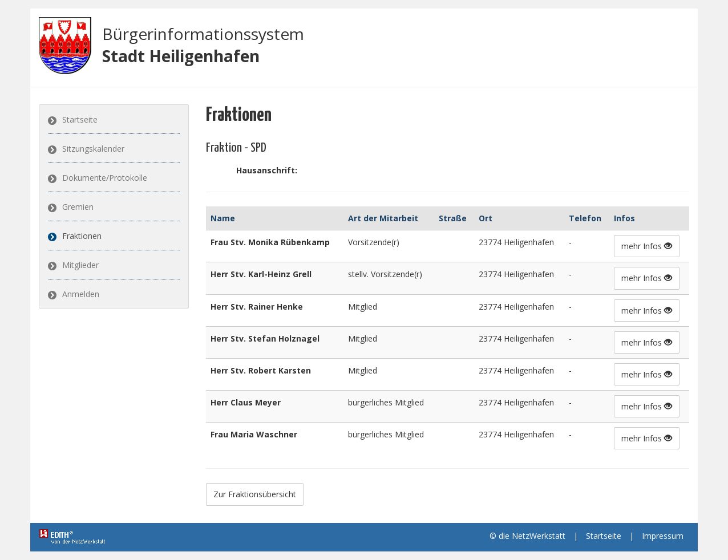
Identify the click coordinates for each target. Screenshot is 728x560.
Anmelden (81, 294)
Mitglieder (80, 265)
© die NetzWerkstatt (527, 536)
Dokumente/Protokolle (105, 178)
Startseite (80, 119)
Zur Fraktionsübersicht (255, 494)
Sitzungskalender (93, 149)
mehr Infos (647, 246)
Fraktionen (82, 236)
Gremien (78, 207)
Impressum (663, 536)
